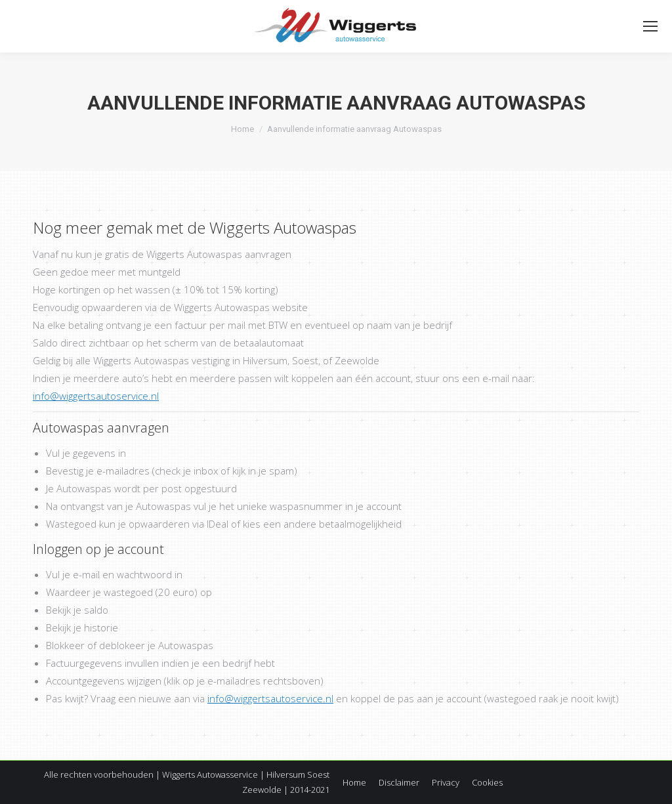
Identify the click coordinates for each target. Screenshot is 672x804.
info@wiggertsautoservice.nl (96, 396)
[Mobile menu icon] (650, 26)
